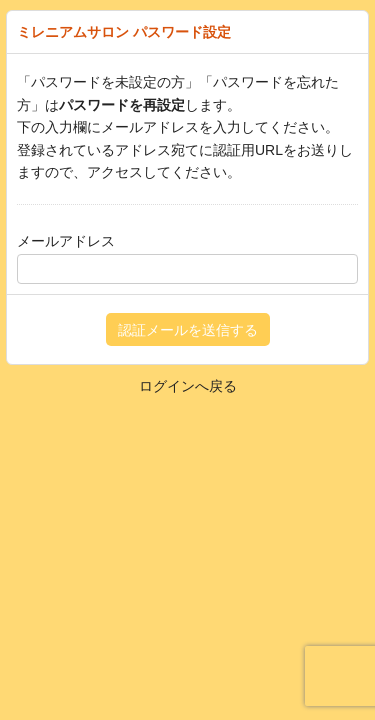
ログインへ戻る (188, 386)
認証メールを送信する (188, 330)
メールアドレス (66, 241)
